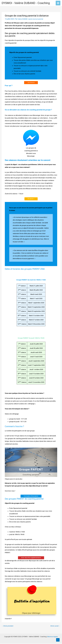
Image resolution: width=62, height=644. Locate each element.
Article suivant (55, 627)
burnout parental (39, 19)
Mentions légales (53, 637)
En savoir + (31, 199)
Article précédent (8, 627)
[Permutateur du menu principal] (58, 3)
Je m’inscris (31, 83)
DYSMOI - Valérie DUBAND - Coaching (26, 3)
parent (31, 19)
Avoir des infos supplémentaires (31, 558)
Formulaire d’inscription (31, 497)
